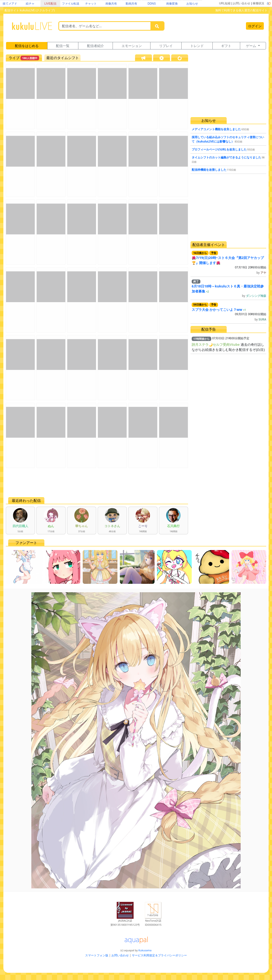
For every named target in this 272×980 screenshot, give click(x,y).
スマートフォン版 (97, 955)
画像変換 (172, 4)
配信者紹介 (95, 46)
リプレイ (166, 46)
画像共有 (111, 4)
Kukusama (145, 950)
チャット (91, 4)
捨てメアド (10, 4)
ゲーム (252, 46)
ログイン (255, 26)
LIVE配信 (50, 4)
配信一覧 (63, 46)
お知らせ (192, 4)
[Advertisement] (97, 483)
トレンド (197, 46)
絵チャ (30, 4)
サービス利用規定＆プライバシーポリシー (159, 955)
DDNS (152, 4)
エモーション (132, 46)
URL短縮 (225, 3)
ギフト (226, 46)
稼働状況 (258, 3)
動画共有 (131, 4)
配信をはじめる (27, 46)
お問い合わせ (242, 3)
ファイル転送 (71, 4)
